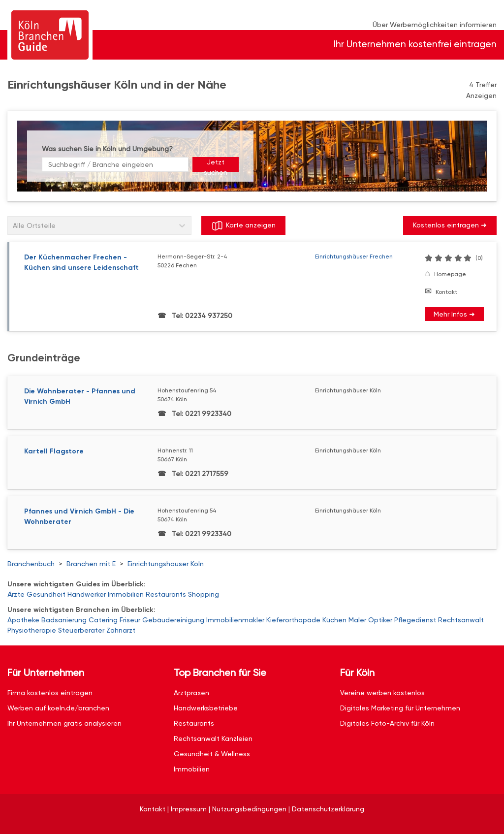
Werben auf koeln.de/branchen (58, 708)
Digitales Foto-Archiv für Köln (387, 723)
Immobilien (126, 594)
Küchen (334, 620)
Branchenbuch (31, 564)
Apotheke (23, 620)
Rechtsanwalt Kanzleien (213, 738)
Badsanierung (64, 620)
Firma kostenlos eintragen (50, 693)
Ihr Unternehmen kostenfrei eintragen (415, 44)
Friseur (130, 620)
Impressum (189, 809)
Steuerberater (81, 630)
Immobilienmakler (235, 620)
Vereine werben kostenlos (382, 693)
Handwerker (87, 594)
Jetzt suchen (216, 165)
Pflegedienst (415, 620)
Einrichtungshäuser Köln (166, 564)
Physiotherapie (32, 630)
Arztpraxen (191, 693)
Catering (103, 620)
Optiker (380, 620)
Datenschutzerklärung (328, 809)
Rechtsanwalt (461, 620)
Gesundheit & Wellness (212, 754)
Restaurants (166, 594)
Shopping (204, 594)
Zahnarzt (121, 630)
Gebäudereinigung (173, 620)
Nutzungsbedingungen (249, 809)
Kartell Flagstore (54, 451)
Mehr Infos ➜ (454, 314)
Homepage (450, 274)
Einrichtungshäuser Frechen (354, 257)
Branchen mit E (91, 564)
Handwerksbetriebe (206, 708)
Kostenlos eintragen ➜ (450, 225)
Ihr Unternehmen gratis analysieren (64, 723)
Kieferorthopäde (293, 620)
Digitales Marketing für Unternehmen (400, 708)
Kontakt (446, 292)
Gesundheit (46, 594)
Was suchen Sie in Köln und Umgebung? (107, 149)
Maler (357, 620)
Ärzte (16, 594)
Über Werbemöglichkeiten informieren (435, 25)
